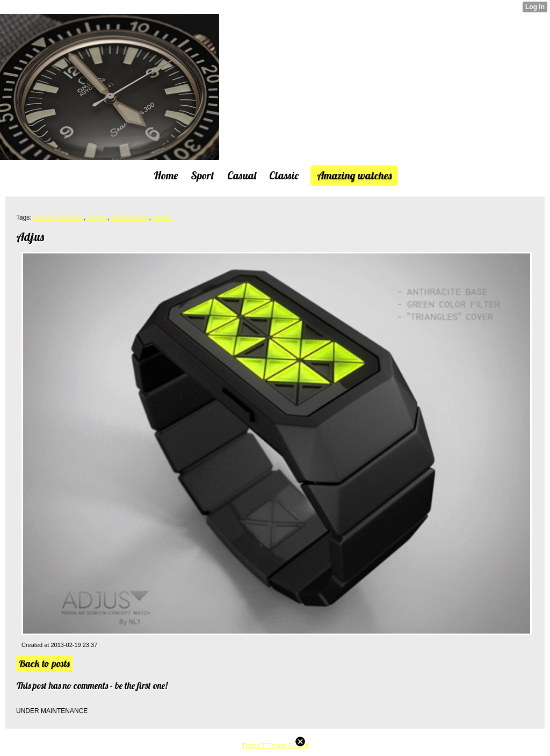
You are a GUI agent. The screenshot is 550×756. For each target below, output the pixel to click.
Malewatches (130, 217)
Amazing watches (58, 217)
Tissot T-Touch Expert (275, 746)
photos (162, 217)
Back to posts (44, 663)
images (97, 217)
